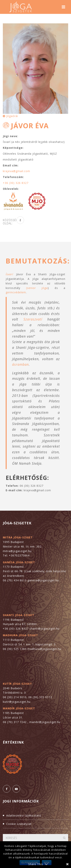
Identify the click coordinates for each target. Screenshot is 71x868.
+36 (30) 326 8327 (16, 183)
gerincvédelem (16, 292)
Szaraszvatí (33, 319)
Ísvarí (9, 274)
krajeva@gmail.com (16, 171)
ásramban (20, 364)
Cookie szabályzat (19, 824)
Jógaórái (10, 116)
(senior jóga (37, 288)
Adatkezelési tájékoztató (24, 815)
